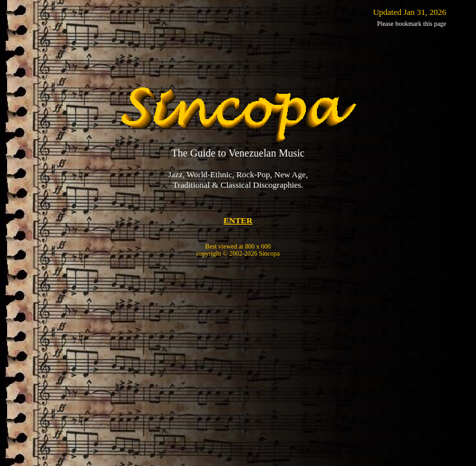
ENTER (238, 220)
